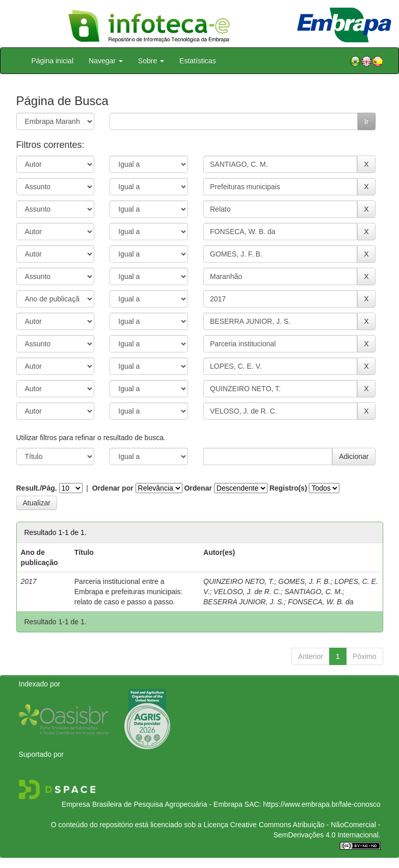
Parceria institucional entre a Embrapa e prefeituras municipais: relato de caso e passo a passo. (128, 592)
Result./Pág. (37, 488)
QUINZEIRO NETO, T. (239, 581)
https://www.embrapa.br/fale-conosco (322, 804)
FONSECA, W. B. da (321, 602)
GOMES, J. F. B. (304, 581)
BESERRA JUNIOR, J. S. (244, 602)
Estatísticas (198, 61)
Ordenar (198, 488)
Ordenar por (113, 488)
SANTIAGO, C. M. (313, 592)
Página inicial (53, 61)
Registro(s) (288, 488)
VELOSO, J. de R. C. (247, 592)
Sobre (151, 61)
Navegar (106, 61)
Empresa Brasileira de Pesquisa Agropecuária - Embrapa (152, 804)
